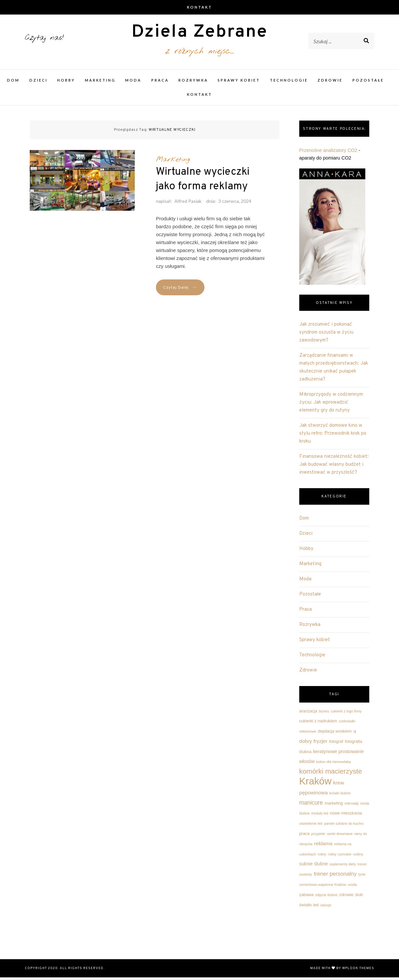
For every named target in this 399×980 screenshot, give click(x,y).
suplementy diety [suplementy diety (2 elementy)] (343, 867)
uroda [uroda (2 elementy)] (352, 887)
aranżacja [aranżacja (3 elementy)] (308, 713)
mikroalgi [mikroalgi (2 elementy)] (352, 806)
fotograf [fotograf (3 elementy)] (336, 744)
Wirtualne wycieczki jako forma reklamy (203, 182)
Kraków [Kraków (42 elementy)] (315, 784)
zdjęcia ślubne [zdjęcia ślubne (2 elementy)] (326, 897)
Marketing (100, 83)
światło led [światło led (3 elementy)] (309, 907)
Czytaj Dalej (180, 290)
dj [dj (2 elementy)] (355, 734)
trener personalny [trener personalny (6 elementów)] (335, 876)
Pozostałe (368, 83)
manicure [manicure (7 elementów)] (311, 805)
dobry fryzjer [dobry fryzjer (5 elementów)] (313, 744)
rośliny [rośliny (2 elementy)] (358, 857)
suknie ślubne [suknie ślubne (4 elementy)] (314, 866)
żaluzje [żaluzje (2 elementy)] (326, 907)
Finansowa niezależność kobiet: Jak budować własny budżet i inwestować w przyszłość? (334, 467)
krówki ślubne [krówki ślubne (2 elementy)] (340, 796)
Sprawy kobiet (239, 83)
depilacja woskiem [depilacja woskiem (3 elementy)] (335, 734)
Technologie (289, 83)
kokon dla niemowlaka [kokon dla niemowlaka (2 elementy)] (333, 764)
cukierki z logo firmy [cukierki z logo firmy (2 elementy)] (346, 713)
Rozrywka (193, 83)
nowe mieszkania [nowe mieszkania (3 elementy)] (346, 816)
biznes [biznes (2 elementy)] (324, 713)
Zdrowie (330, 83)
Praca (160, 83)
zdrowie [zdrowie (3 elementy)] (346, 897)
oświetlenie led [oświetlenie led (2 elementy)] (311, 826)
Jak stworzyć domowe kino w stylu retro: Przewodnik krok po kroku (333, 436)
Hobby (66, 83)
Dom (13, 83)
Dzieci (38, 83)
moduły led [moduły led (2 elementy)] (320, 816)
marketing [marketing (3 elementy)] (334, 806)
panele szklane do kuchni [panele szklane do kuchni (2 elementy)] (344, 826)
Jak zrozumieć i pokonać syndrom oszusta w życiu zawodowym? (326, 335)
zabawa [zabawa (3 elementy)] (306, 897)
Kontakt (199, 7)
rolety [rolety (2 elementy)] (322, 857)
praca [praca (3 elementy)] (305, 836)
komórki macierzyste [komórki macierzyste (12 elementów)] (331, 774)
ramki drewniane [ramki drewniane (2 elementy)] (340, 836)
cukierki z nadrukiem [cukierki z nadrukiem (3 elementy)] (318, 724)
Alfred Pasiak (188, 204)
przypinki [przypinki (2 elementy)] (318, 836)
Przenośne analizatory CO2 (328, 153)
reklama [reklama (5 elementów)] (323, 846)
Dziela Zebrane (200, 34)
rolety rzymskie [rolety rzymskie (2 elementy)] (340, 857)
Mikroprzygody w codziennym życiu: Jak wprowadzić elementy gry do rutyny (331, 405)
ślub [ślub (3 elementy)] (359, 897)
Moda (133, 83)
